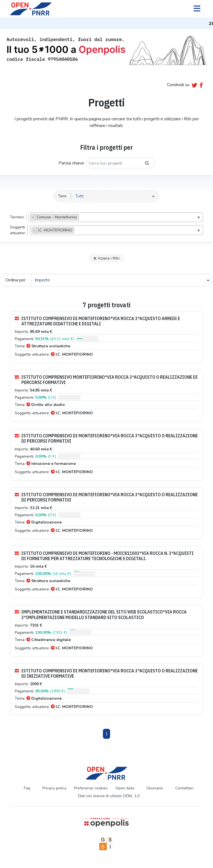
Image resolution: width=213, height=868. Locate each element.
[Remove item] (33, 217)
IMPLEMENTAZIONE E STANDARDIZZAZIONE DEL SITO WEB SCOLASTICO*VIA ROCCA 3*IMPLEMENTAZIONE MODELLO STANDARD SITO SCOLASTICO (101, 615)
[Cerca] (122, 280)
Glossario (155, 788)
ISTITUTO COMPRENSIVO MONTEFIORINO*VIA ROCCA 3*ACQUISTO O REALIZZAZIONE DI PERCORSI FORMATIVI (106, 380)
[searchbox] (82, 218)
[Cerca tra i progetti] (113, 163)
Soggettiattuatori (18, 230)
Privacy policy (54, 788)
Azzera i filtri (106, 258)
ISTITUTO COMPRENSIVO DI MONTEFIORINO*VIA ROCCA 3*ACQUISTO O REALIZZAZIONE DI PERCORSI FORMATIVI (106, 438)
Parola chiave (71, 163)
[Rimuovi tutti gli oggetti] (199, 217)
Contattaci (184, 788)
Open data (125, 788)
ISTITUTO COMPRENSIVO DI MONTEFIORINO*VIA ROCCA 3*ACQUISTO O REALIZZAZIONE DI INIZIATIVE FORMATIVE (106, 674)
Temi (62, 196)
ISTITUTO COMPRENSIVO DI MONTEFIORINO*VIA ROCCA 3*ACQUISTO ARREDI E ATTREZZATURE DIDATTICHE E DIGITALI (97, 321)
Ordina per (16, 280)
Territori (17, 217)
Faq (27, 788)
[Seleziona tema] (115, 196)
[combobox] (116, 217)
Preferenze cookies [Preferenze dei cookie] (91, 788)
